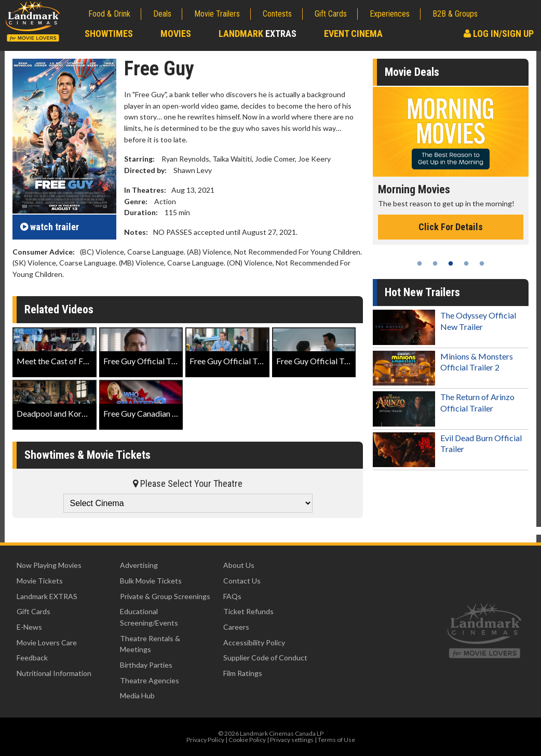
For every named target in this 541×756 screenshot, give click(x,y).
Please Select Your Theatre (188, 483)
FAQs (232, 596)
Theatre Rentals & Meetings (150, 644)
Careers (236, 627)
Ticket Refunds (248, 611)
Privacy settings (292, 740)
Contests (277, 14)
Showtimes (109, 34)
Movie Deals (412, 72)
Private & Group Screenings (165, 596)
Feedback (32, 658)
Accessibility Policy (254, 642)
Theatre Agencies (150, 680)
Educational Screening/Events (149, 617)
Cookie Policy (247, 740)
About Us (239, 565)
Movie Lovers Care (47, 642)
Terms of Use (336, 740)
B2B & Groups (455, 14)
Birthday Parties (146, 665)
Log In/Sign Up (499, 34)
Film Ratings (243, 673)
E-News (29, 627)
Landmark (258, 34)
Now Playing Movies (49, 565)
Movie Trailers (217, 14)
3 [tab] (451, 263)
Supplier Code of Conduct (265, 658)
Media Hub (137, 695)
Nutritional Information (54, 673)
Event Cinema (353, 34)
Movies (176, 34)
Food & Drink (109, 14)
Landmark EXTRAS (47, 596)
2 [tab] (435, 263)
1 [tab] (420, 263)
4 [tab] (466, 263)
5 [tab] (482, 263)
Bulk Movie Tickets (151, 581)
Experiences (390, 14)
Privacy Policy (205, 740)
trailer (50, 227)
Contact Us (242, 581)
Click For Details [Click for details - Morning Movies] (451, 227)
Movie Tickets (40, 581)
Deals (162, 14)
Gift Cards (331, 14)
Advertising (139, 565)
